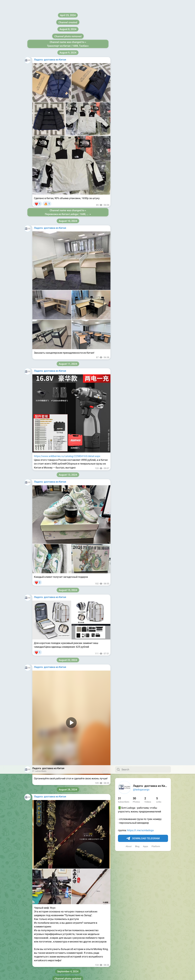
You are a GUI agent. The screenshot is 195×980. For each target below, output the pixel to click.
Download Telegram (143, 73)
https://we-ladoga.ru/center (79, 594)
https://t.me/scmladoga (140, 65)
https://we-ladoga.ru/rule (59, 602)
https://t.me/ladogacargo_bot (60, 455)
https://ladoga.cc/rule (46, 398)
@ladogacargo (141, 24)
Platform (156, 81)
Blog (137, 81)
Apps (145, 81)
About (129, 81)
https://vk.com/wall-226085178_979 (54, 847)
